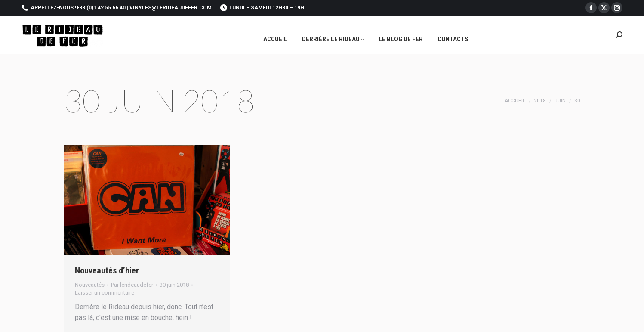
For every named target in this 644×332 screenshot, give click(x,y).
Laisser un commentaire (105, 293)
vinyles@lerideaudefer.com (171, 8)
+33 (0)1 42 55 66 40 (101, 8)
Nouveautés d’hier (107, 270)
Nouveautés (90, 285)
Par (132, 285)
